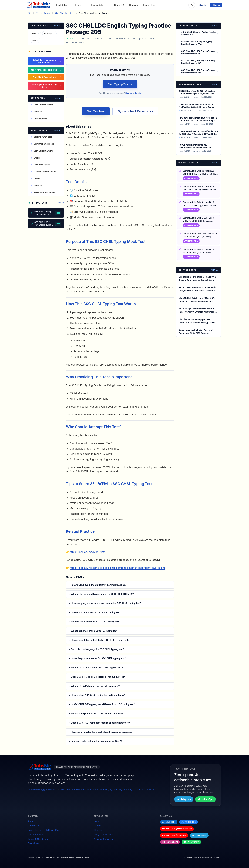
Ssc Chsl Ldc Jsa (64, 13)
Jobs (97, 821)
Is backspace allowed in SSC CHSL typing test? (96, 612)
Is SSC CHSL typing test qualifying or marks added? (99, 585)
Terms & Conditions (38, 839)
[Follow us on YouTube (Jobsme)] (174, 835)
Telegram (184, 799)
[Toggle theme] (192, 5)
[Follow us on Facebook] (188, 822)
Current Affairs (100, 5)
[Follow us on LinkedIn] (169, 822)
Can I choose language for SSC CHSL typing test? (97, 649)
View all (215, 84)
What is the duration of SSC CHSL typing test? (96, 622)
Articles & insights (103, 839)
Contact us (34, 826)
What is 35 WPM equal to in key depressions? (95, 686)
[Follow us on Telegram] (199, 835)
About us (33, 821)
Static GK (119, 5)
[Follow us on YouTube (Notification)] (177, 829)
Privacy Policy (35, 834)
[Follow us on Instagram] (170, 842)
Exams (80, 5)
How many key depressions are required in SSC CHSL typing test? (106, 603)
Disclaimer (33, 843)
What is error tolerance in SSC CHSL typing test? (97, 668)
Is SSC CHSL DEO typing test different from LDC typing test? (103, 704)
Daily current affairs (104, 834)
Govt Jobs (63, 5)
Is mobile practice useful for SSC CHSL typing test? (98, 658)
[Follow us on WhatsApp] (191, 842)
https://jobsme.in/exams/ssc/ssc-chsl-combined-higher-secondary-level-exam (117, 568)
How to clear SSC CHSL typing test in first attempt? (98, 695)
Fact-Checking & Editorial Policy (45, 830)
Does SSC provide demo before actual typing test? (98, 677)
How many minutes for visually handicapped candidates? (102, 732)
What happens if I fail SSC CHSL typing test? (95, 631)
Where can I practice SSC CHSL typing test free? (97, 714)
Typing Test (149, 5)
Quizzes (134, 5)
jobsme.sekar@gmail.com (41, 789)
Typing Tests (43, 13)
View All (58, 26)
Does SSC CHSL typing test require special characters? (100, 723)
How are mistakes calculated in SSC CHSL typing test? (100, 640)
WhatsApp (206, 799)
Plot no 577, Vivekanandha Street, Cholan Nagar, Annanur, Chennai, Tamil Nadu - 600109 (108, 789)
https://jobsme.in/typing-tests (88, 552)
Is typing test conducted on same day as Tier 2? (97, 741)
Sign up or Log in (133, 93)
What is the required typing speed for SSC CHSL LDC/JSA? (102, 594)
